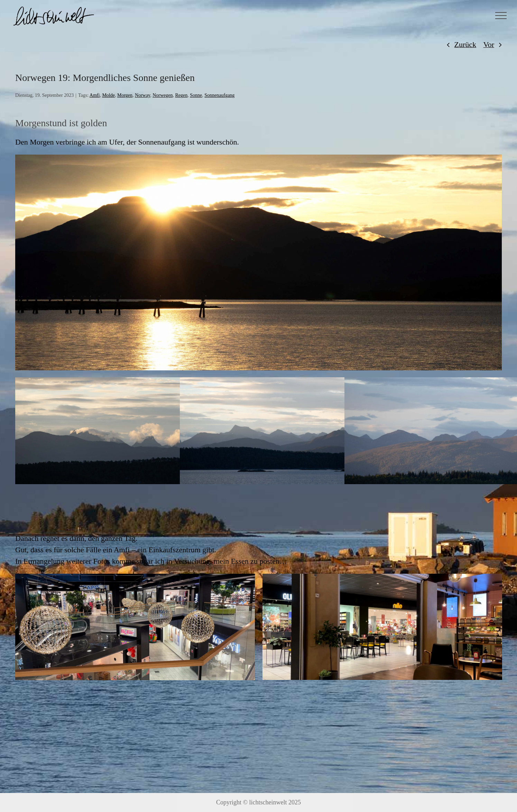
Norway (142, 95)
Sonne (196, 95)
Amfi (95, 95)
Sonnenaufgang (219, 95)
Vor (489, 44)
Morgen (125, 95)
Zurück (465, 44)
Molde (108, 95)
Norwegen (163, 95)
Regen (182, 95)
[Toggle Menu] (501, 16)
